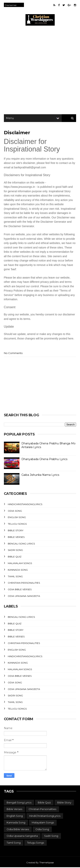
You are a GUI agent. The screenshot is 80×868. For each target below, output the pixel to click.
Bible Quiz (15, 557)
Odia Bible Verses (20, 590)
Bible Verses (16, 538)
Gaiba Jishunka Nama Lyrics (40, 475)
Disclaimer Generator (53, 222)
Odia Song (15, 511)
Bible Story (16, 531)
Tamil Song (15, 577)
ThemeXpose (47, 863)
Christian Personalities (24, 584)
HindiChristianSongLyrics (25, 505)
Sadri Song (15, 551)
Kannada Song (18, 570)
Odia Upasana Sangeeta (24, 597)
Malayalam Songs (20, 564)
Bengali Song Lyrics (21, 544)
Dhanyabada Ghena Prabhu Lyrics (44, 460)
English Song (17, 518)
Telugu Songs (17, 525)
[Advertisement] (40, 71)
